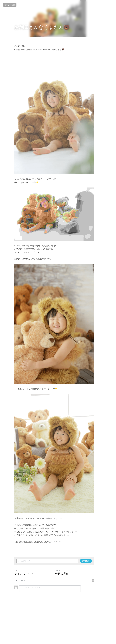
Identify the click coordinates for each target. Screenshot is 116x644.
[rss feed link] (101, 619)
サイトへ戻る (10, 5)
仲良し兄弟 (66, 612)
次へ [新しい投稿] (61, 609)
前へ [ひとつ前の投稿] (17, 609)
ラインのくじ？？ (25, 612)
